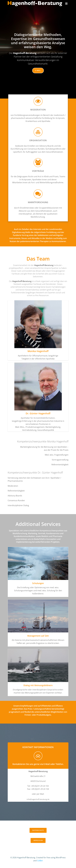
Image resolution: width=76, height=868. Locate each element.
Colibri (40, 861)
